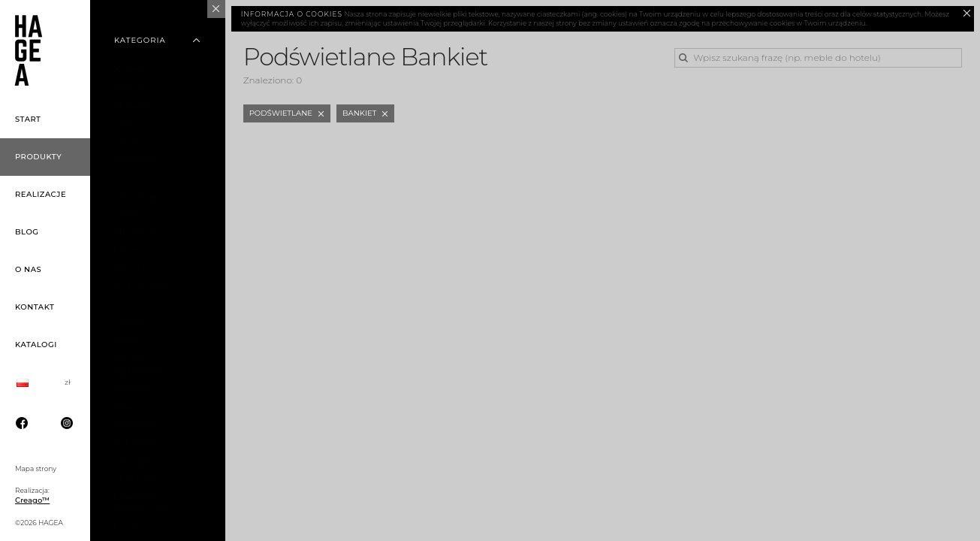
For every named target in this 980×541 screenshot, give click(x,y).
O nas (28, 269)
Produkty (38, 157)
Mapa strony (36, 468)
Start (28, 119)
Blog (27, 232)
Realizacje (41, 194)
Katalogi (36, 345)
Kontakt (35, 307)
